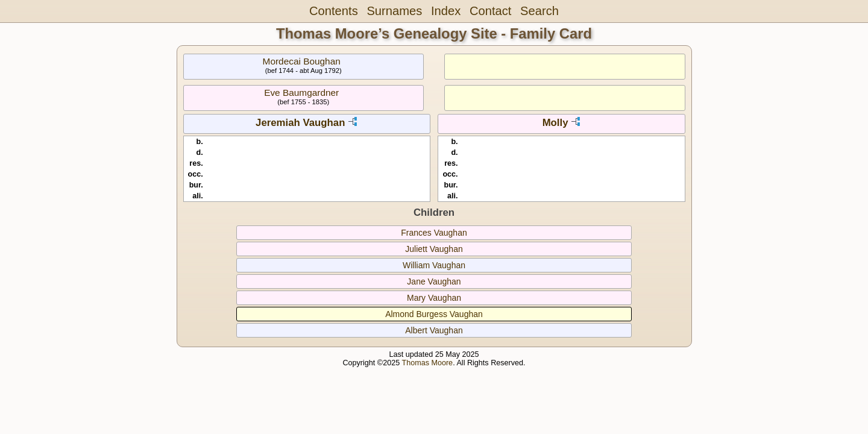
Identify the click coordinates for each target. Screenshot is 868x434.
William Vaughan (434, 265)
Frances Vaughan (434, 233)
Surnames (394, 11)
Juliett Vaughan (434, 249)
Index (446, 11)
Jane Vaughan (434, 281)
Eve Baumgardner (301, 93)
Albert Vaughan (434, 330)
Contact (490, 11)
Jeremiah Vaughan (300, 123)
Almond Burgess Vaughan (434, 314)
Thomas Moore (427, 363)
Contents (334, 11)
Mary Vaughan (434, 298)
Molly (555, 123)
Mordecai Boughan (302, 61)
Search (539, 11)
